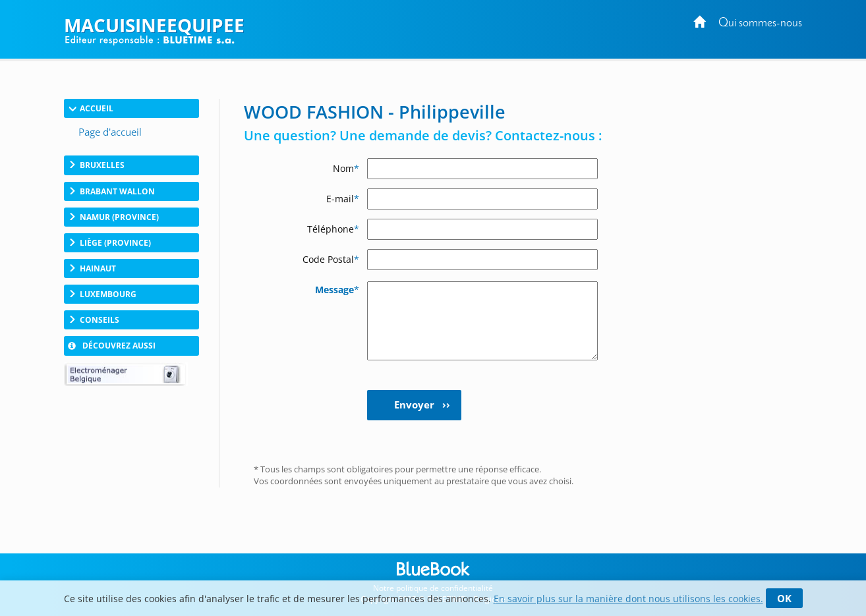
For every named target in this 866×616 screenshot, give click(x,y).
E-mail (343, 199)
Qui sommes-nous (760, 23)
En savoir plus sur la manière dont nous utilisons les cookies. (628, 599)
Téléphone (333, 229)
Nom (346, 168)
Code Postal (331, 259)
